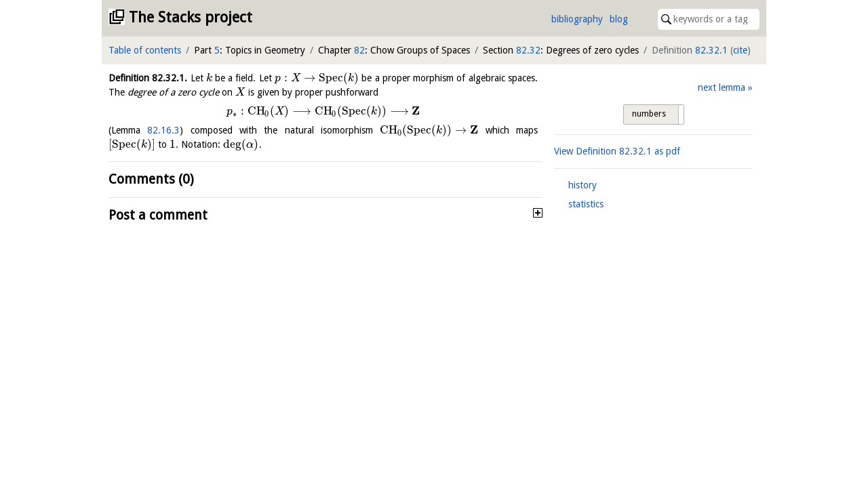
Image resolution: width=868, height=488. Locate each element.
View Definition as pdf (617, 151)
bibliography (577, 19)
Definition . (148, 78)
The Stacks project (191, 17)
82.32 (528, 50)
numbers (649, 114)
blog (619, 19)
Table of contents (145, 50)
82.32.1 (711, 50)
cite (740, 50)
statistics (586, 204)
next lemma (722, 87)
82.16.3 (163, 130)
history (583, 185)
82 (359, 50)
